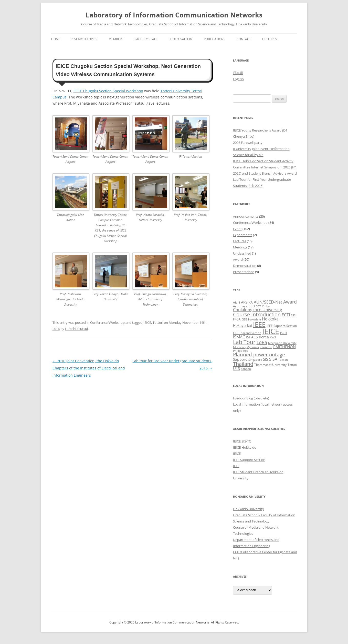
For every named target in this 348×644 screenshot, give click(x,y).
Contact (244, 39)
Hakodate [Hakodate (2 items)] (255, 319)
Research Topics (84, 39)
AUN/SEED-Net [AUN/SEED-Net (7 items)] (268, 302)
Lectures (270, 39)
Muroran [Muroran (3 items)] (239, 347)
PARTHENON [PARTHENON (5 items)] (284, 347)
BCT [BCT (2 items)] (258, 306)
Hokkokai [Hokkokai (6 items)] (271, 319)
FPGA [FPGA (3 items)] (237, 319)
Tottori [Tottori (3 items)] (292, 365)
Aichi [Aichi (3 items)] (236, 302)
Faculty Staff (146, 39)
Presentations (244, 272)
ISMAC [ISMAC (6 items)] (239, 337)
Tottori (158, 323)
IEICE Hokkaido (245, 447)
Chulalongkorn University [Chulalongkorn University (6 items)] (257, 310)
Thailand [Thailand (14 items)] (243, 364)
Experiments (243, 235)
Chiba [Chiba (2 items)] (266, 306)
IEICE (147, 323)
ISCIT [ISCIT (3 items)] (284, 333)
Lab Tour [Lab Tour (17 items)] (244, 342)
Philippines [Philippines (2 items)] (240, 351)
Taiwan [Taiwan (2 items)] (283, 360)
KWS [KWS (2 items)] (273, 337)
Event (237, 229)
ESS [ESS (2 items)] (293, 315)
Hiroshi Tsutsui (76, 329)
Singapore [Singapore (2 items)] (255, 360)
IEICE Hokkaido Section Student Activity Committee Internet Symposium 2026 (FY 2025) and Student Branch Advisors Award (265, 167)
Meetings (240, 247)
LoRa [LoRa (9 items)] (262, 342)
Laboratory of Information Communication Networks (174, 15)
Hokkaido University (249, 509)
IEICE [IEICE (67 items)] (271, 331)
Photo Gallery (181, 39)
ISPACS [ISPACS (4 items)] (252, 337)
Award (238, 259)
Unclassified (242, 253)
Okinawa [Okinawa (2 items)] (266, 347)
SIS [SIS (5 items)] (266, 359)
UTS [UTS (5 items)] (236, 368)
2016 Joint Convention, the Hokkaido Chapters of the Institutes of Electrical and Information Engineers (89, 368)
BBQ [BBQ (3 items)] (252, 306)
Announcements (246, 216)
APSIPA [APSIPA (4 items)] (247, 302)
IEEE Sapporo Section (249, 460)
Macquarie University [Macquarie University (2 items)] (282, 343)
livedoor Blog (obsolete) (251, 398)
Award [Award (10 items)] (290, 302)
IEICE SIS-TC (242, 441)
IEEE (236, 466)
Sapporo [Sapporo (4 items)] (240, 359)
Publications (215, 39)
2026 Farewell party (248, 143)
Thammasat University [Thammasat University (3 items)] (270, 365)
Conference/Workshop (107, 323)
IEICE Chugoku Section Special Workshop (108, 91)
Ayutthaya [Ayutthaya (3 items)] (240, 306)
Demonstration (245, 266)
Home (56, 39)
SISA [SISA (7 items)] (273, 359)
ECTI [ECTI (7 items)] (286, 315)
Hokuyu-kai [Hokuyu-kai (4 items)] (242, 325)
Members (116, 39)
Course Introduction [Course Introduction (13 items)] (257, 314)
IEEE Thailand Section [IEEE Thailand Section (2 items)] (247, 333)
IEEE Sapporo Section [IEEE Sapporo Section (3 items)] (282, 326)
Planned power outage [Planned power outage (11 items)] (259, 355)
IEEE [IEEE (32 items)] (259, 324)
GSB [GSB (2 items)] (244, 319)
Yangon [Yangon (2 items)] (246, 369)
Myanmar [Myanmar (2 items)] (253, 347)
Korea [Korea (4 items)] (264, 337)
